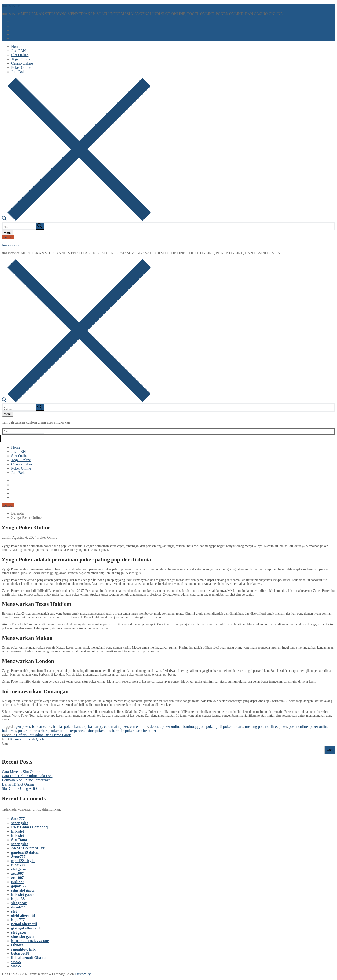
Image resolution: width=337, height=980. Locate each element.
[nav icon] (8, 233)
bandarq (80, 726)
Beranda (17, 513)
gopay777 (19, 886)
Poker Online (47, 537)
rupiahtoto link (23, 949)
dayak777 (19, 907)
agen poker (22, 726)
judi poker (207, 726)
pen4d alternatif (24, 924)
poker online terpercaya (68, 731)
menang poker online (261, 726)
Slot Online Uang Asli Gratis (24, 788)
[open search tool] (76, 220)
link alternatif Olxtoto (29, 958)
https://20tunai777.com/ (30, 941)
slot (14, 911)
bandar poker (63, 726)
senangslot (20, 823)
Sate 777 (18, 819)
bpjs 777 (18, 920)
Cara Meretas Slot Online (21, 772)
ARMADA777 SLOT (28, 848)
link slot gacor (23, 894)
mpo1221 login (23, 861)
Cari (5, 743)
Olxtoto (17, 945)
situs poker (96, 731)
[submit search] (40, 226)
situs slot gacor (23, 890)
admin (7, 537)
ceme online (139, 726)
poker (283, 726)
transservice (11, 6)
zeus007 (17, 873)
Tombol (8, 237)
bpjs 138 (18, 899)
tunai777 (18, 865)
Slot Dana (19, 840)
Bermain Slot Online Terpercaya (26, 780)
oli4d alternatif (23, 916)
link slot (18, 831)
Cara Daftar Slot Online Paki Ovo (27, 776)
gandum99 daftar (25, 852)
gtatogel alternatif (26, 928)
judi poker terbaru (230, 726)
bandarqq (95, 726)
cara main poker (116, 726)
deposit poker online (165, 726)
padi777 (18, 882)
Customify (83, 974)
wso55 (16, 962)
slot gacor (19, 869)
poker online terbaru (33, 731)
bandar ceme (42, 726)
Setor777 (18, 857)
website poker (146, 731)
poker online (298, 726)
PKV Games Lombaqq (29, 827)
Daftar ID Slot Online (18, 784)
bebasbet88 (20, 953)
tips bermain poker (119, 731)
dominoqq (190, 726)
